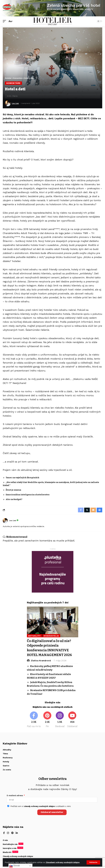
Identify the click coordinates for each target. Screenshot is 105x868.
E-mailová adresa (15, 795)
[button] (93, 862)
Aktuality (34, 636)
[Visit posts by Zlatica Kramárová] (28, 661)
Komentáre (13, 83)
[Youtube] (72, 720)
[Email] (93, 510)
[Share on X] (87, 510)
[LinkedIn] (17, 833)
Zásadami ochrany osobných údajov (63, 862)
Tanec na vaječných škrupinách (22, 478)
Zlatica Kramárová (41, 661)
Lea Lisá (15, 103)
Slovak (15, 866)
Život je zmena (13, 490)
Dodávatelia (51, 636)
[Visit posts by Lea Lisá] (8, 103)
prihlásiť (70, 541)
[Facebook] (34, 720)
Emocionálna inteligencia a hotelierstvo (28, 495)
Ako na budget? (14, 499)
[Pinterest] (47, 720)
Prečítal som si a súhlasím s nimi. (41, 806)
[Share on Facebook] (81, 510)
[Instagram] (60, 720)
